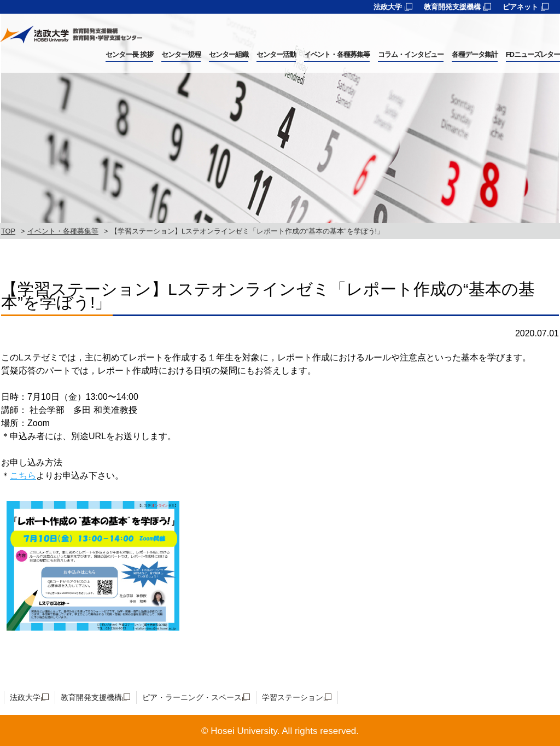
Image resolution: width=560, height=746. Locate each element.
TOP (8, 231)
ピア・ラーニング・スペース (192, 697)
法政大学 (388, 7)
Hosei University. (245, 731)
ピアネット (520, 7)
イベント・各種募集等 (63, 231)
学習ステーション (293, 697)
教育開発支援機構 (452, 7)
